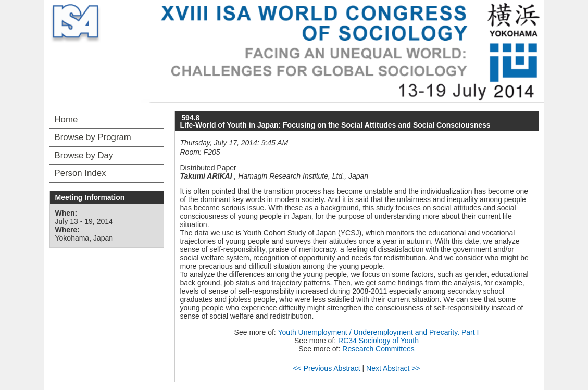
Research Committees (378, 349)
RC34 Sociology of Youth (378, 341)
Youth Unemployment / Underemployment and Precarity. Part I (378, 332)
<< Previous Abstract (326, 368)
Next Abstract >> (393, 368)
